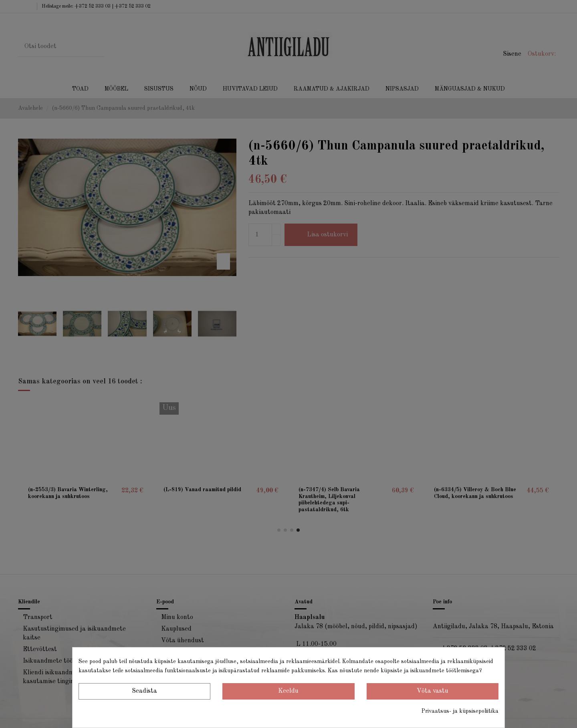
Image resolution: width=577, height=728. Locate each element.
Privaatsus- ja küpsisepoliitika (460, 711)
